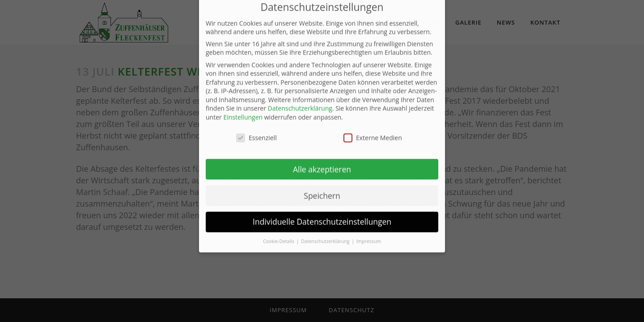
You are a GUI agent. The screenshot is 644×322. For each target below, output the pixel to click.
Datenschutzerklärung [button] (326, 214)
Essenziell (256, 110)
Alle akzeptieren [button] (322, 142)
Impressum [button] (369, 214)
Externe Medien (373, 110)
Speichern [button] (322, 168)
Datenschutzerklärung (300, 81)
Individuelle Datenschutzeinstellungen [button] (322, 195)
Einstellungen (243, 90)
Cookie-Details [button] (279, 214)
